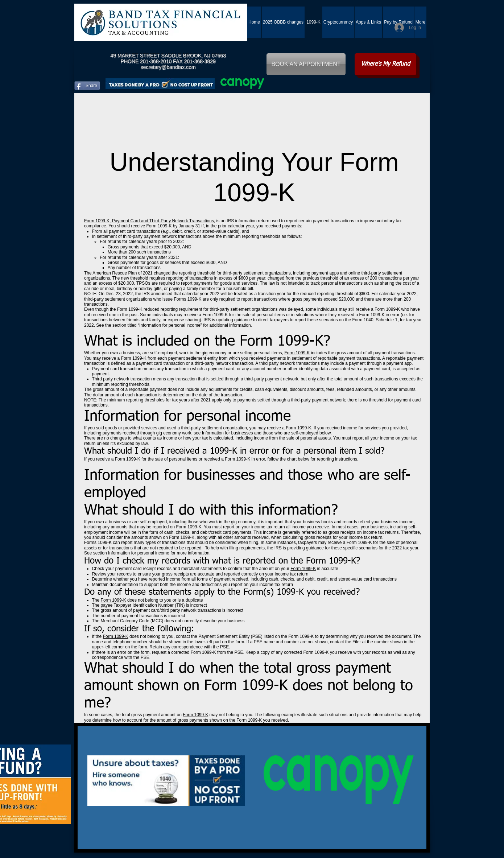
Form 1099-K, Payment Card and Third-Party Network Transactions (149, 221)
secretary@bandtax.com (168, 67)
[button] (368, 22)
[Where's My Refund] (385, 64)
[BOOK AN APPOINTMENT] (306, 64)
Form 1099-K (297, 353)
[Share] (87, 86)
